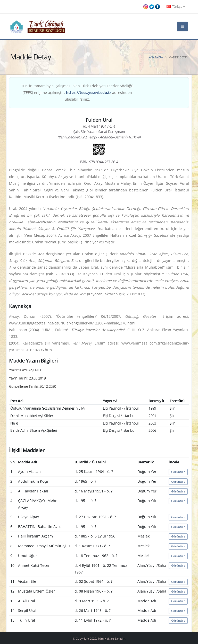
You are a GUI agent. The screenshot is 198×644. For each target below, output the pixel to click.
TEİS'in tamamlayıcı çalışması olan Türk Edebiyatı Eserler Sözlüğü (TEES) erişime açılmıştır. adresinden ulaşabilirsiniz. (77, 92)
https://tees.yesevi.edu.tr (89, 92)
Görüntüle (178, 472)
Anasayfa (156, 57)
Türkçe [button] (176, 7)
